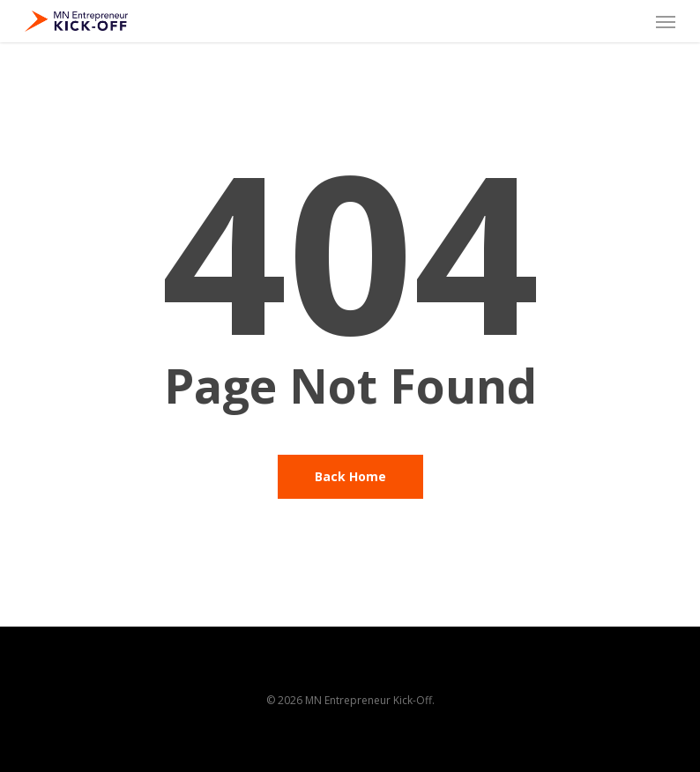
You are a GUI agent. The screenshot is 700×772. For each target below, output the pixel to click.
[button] (666, 21)
